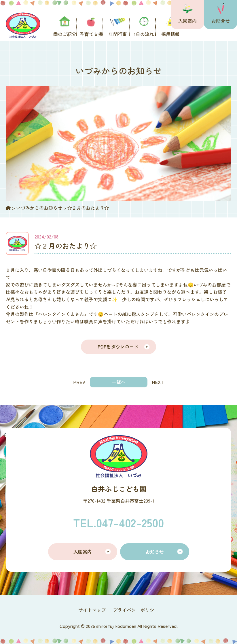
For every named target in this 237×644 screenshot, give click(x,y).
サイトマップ (92, 610)
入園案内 (187, 21)
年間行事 (118, 34)
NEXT (158, 382)
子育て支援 (91, 34)
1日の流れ (144, 34)
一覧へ (119, 382)
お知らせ (155, 552)
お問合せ (221, 21)
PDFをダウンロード (119, 346)
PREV (79, 382)
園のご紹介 (65, 34)
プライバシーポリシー (136, 610)
